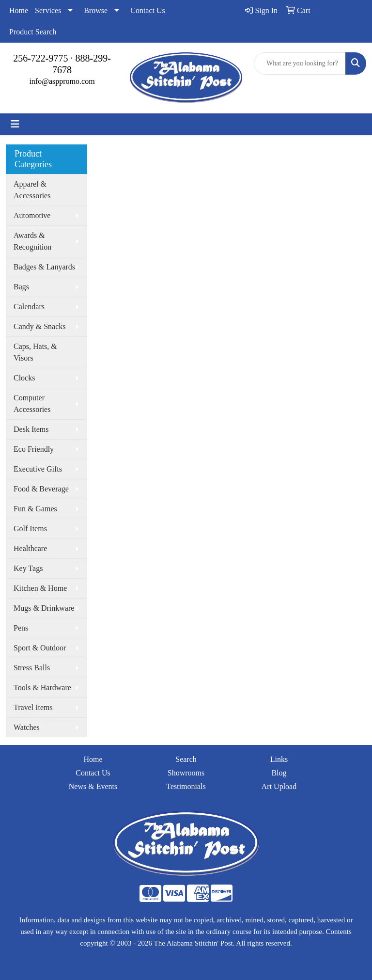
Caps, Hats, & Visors (35, 352)
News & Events (93, 786)
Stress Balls (32, 668)
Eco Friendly (34, 449)
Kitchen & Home (40, 588)
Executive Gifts (38, 469)
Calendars (29, 307)
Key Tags (28, 568)
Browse (96, 10)
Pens (21, 628)
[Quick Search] (300, 63)
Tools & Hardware (42, 688)
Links (279, 759)
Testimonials (186, 786)
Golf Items (30, 529)
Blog (279, 773)
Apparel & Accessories (32, 190)
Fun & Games (35, 509)
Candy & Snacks (40, 326)
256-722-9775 (40, 58)
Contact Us (148, 10)
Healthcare (30, 548)
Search (186, 759)
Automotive (32, 215)
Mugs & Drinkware (44, 608)
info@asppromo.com (62, 81)
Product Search (33, 32)
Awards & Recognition (32, 241)
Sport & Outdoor (40, 648)
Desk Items (31, 429)
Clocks (24, 378)
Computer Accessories (32, 403)
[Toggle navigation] (15, 124)
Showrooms (186, 773)
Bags (21, 287)
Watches (27, 727)
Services (48, 10)
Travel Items (33, 707)
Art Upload (279, 786)
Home (19, 10)
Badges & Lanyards (44, 267)
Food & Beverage (41, 489)
